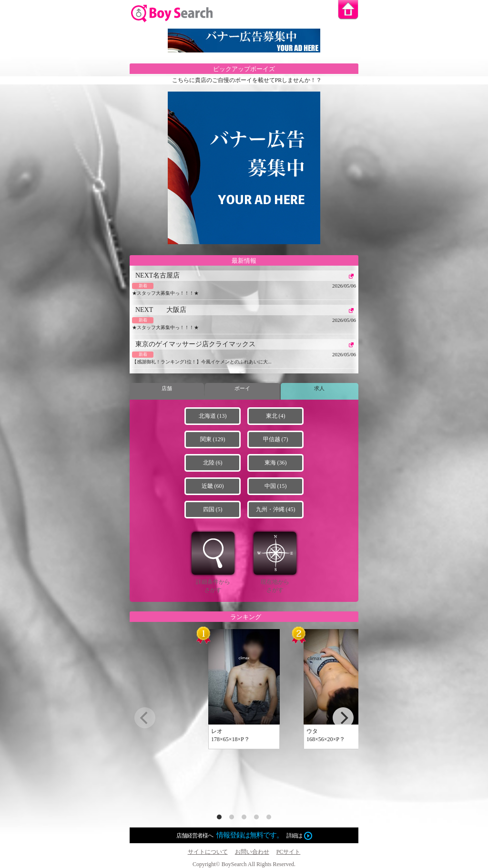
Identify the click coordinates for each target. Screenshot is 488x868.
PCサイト (289, 852)
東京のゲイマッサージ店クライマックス (195, 344)
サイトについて (208, 852)
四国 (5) (213, 509)
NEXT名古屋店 (158, 275)
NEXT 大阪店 (161, 310)
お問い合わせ (252, 852)
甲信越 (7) (276, 439)
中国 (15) (276, 486)
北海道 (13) (213, 416)
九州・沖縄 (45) (276, 509)
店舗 (167, 388)
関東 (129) (213, 439)
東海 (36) (276, 463)
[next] (343, 718)
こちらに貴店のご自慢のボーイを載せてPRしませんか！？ (247, 80)
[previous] (145, 718)
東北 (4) (276, 416)
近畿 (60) (213, 486)
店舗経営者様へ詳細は (244, 836)
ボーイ (242, 388)
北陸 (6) (213, 463)
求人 (319, 388)
